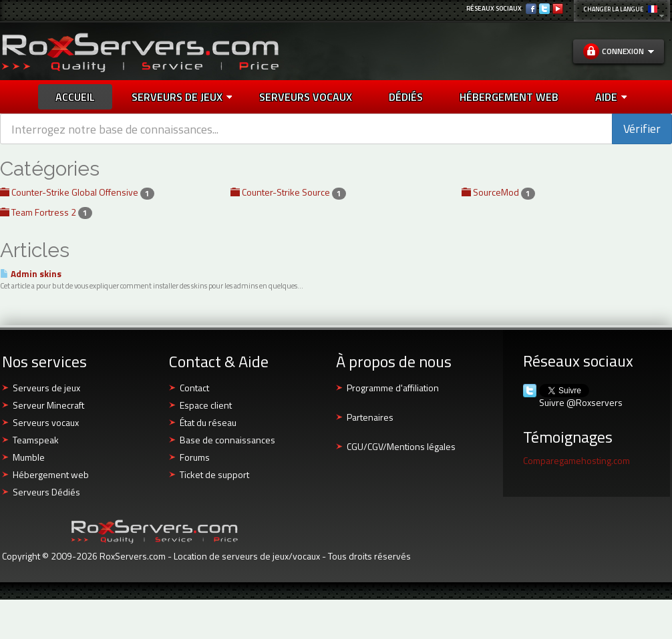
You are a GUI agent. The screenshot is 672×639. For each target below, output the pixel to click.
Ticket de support (214, 474)
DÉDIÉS (406, 97)
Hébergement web (51, 474)
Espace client (206, 405)
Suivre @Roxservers (581, 403)
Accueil (75, 97)
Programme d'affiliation (393, 388)
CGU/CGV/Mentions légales (401, 446)
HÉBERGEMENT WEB (509, 97)
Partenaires (370, 417)
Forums (195, 457)
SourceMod (498, 192)
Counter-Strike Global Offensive (77, 192)
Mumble (29, 457)
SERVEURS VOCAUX (306, 97)
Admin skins (31, 274)
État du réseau (208, 422)
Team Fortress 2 (46, 212)
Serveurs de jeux (182, 97)
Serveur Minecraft (48, 405)
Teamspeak (36, 440)
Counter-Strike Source (288, 192)
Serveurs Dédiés (46, 492)
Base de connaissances (227, 440)
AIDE (611, 97)
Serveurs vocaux (46, 422)
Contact (194, 388)
